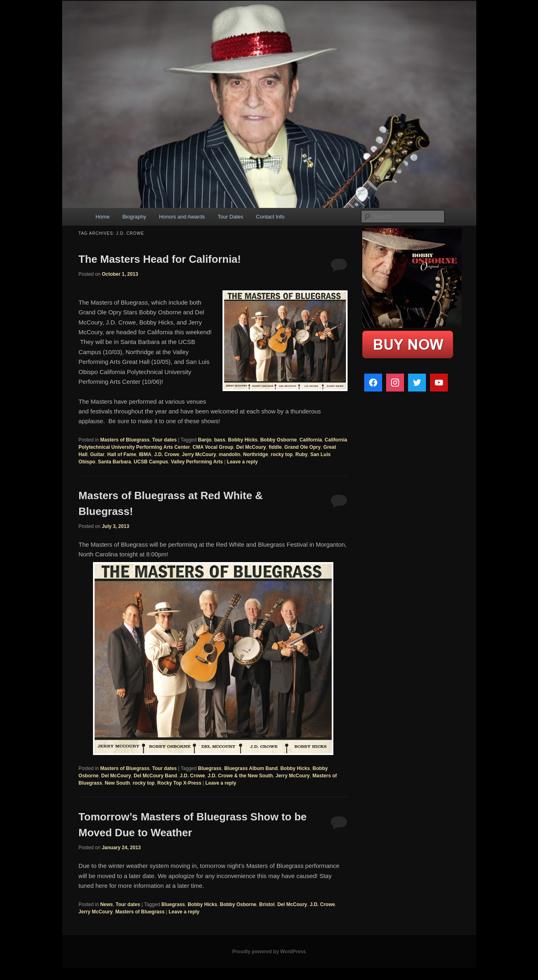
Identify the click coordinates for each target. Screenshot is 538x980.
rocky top (282, 454)
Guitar (97, 454)
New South (117, 783)
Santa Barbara (114, 462)
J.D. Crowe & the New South (240, 776)
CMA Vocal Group (213, 447)
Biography (134, 217)
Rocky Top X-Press (179, 783)
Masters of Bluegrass (125, 440)
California (311, 440)
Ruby (302, 454)
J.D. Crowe (166, 454)
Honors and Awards (182, 217)
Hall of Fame (122, 454)
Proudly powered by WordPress (269, 952)
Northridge (256, 454)
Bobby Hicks (243, 440)
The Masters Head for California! (160, 259)
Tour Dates (230, 217)
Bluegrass (210, 768)
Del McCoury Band (155, 776)
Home (103, 217)
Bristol (267, 904)
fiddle (275, 447)
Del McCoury (251, 447)
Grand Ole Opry (302, 447)
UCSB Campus (151, 462)
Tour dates (164, 440)
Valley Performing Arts (197, 462)
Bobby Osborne (279, 440)
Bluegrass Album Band (251, 768)
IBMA (145, 454)
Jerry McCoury (199, 454)
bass (220, 440)
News (107, 904)
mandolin (230, 454)
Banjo (205, 440)
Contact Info (270, 217)
